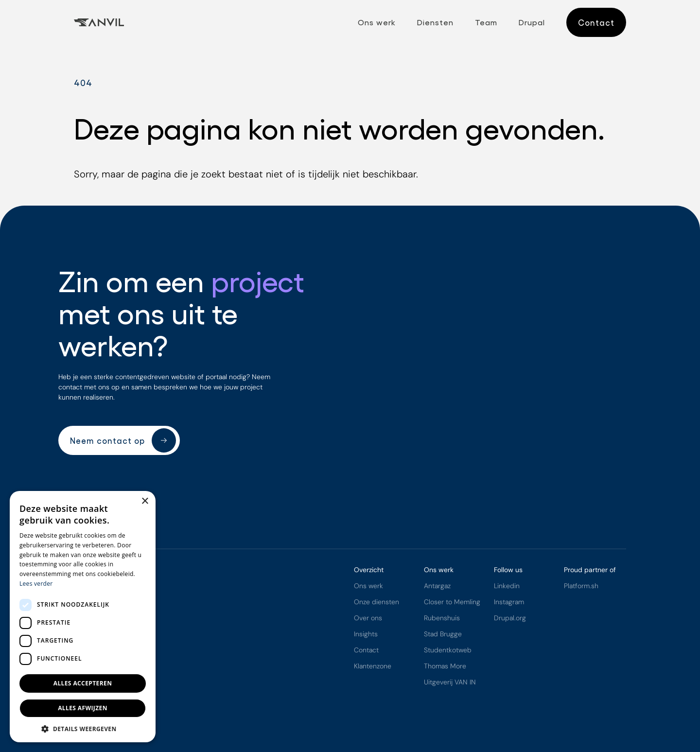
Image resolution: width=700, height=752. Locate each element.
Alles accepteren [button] (83, 683)
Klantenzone (373, 666)
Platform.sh (581, 586)
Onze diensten (376, 602)
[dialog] (83, 617)
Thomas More (445, 666)
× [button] (145, 501)
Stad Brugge (443, 634)
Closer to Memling (452, 602)
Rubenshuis (442, 618)
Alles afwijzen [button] (83, 708)
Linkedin (507, 586)
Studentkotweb (448, 650)
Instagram (509, 602)
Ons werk (368, 586)
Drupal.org (510, 618)
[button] (83, 728)
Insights (366, 634)
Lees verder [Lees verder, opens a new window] (36, 584)
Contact (366, 650)
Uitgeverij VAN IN (450, 682)
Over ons (368, 618)
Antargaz (437, 586)
